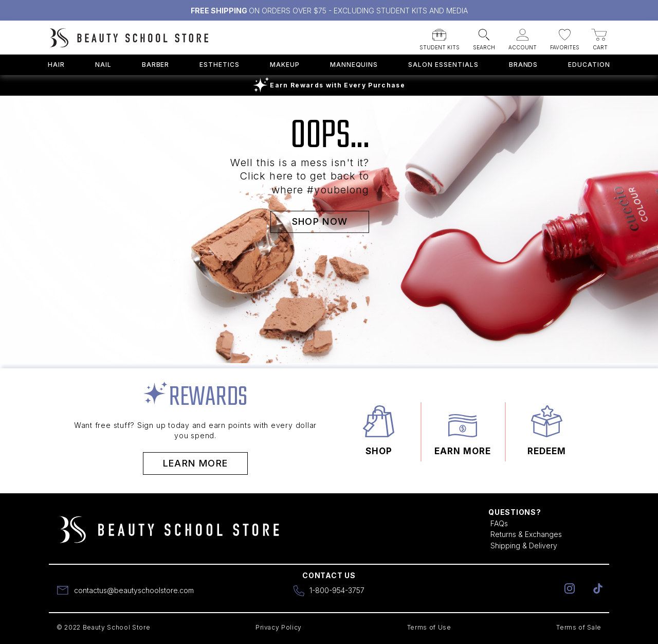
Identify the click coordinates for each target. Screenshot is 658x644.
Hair (56, 65)
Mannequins (354, 65)
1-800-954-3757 (337, 590)
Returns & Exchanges (526, 534)
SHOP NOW (320, 221)
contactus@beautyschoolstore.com (134, 590)
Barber (156, 65)
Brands (524, 65)
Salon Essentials (443, 65)
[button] (440, 36)
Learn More (196, 463)
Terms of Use (429, 627)
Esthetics (220, 65)
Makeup (285, 65)
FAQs (499, 523)
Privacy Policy (279, 627)
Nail (103, 65)
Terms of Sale (579, 627)
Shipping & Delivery (524, 545)
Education (589, 65)
